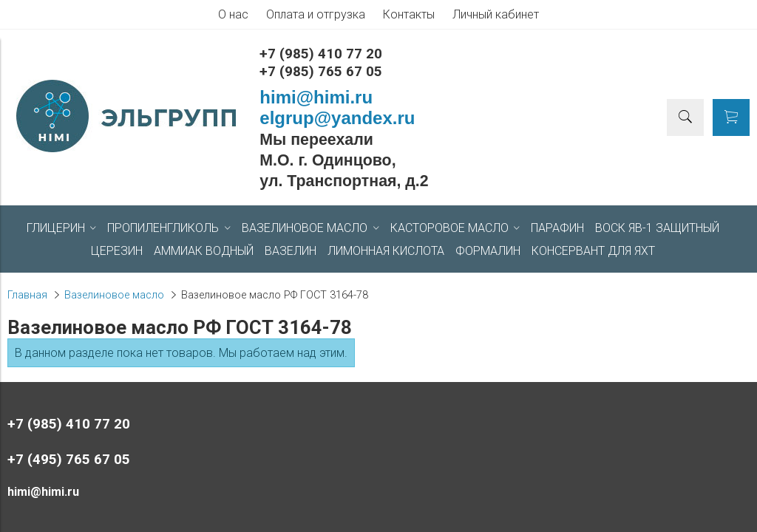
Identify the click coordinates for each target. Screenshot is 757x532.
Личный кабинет (496, 14)
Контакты (409, 14)
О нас (233, 14)
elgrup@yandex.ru (337, 118)
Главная (27, 295)
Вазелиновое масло (114, 295)
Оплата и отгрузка (316, 14)
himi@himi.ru (316, 97)
